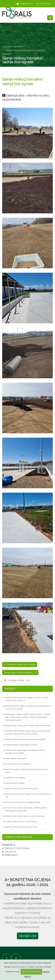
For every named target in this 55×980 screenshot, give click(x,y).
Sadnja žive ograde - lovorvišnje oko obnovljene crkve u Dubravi (26, 771)
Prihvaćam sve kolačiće (31, 972)
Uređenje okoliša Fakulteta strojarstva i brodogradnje (25, 739)
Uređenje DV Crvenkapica (15, 778)
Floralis (7, 47)
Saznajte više (28, 936)
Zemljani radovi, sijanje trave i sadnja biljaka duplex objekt (28, 725)
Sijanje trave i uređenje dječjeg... (20, 672)
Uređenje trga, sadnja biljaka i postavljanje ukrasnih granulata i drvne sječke (25, 752)
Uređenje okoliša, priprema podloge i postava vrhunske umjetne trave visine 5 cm (26, 699)
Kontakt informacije (18, 837)
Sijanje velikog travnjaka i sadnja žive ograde (23, 81)
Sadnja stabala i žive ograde (16, 758)
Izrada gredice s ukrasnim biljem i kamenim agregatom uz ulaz (28, 795)
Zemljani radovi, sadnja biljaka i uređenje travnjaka (25, 816)
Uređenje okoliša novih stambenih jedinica (22, 789)
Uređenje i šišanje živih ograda (20, 664)
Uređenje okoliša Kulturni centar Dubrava (21, 822)
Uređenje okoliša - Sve (17, 680)
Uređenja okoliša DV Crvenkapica (18, 764)
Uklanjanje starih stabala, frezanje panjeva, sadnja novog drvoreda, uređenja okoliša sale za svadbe (27, 732)
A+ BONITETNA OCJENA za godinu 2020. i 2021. (28, 882)
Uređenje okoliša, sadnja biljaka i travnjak (21, 745)
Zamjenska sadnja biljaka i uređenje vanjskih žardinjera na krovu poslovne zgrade (28, 707)
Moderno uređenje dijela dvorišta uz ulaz (21, 827)
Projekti (18, 47)
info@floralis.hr (25, 4)
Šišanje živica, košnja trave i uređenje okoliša (22, 802)
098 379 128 (43, 4)
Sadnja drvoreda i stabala (15, 783)
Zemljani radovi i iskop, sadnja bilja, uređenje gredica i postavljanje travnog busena (26, 809)
